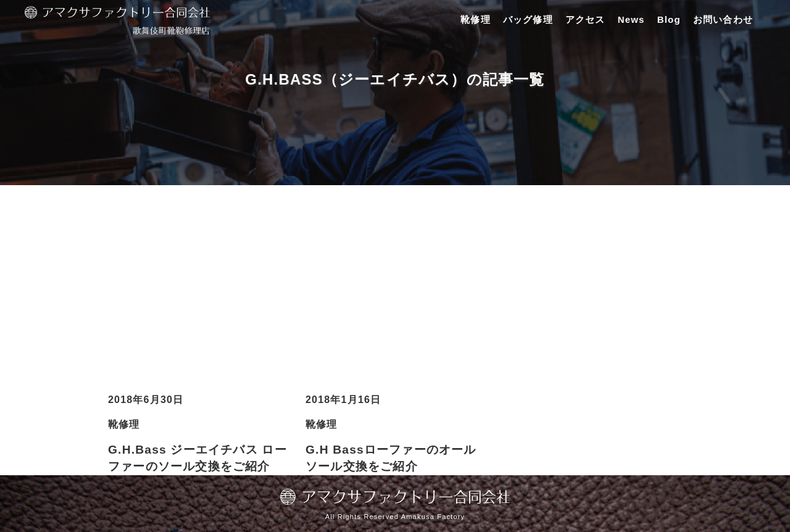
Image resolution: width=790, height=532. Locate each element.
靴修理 (476, 19)
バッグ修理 (528, 19)
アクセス (585, 19)
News (631, 19)
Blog (669, 19)
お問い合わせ (723, 19)
